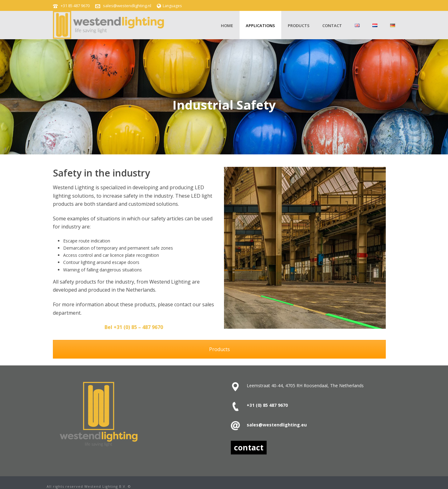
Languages (169, 6)
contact (332, 26)
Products (299, 26)
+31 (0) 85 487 (262, 405)
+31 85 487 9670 (75, 6)
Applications (260, 26)
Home (227, 26)
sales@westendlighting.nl (127, 6)
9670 (282, 405)
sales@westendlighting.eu (277, 425)
